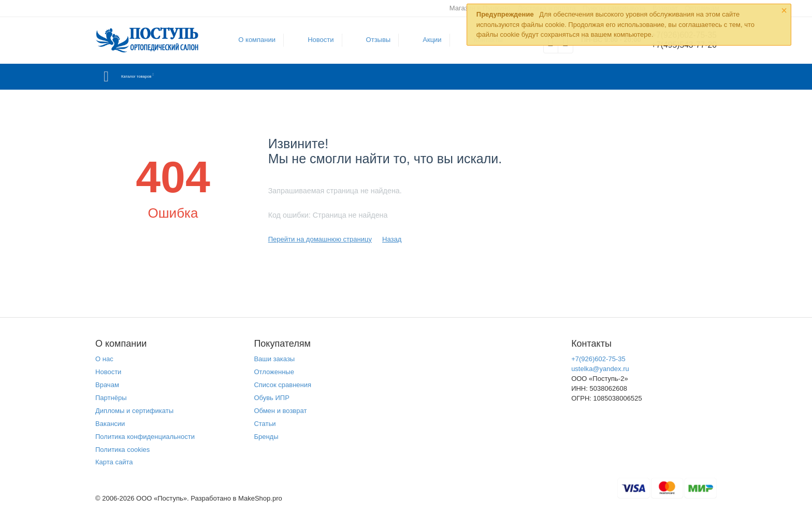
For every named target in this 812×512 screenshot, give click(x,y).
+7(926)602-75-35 (598, 359)
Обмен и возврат (280, 411)
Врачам (107, 385)
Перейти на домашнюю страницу (320, 239)
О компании (252, 40)
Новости (316, 40)
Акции (427, 40)
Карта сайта (114, 462)
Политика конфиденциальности (145, 437)
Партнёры (111, 398)
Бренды (266, 437)
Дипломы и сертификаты (134, 411)
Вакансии (110, 424)
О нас (104, 359)
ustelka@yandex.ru (600, 369)
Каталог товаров (157, 77)
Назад (392, 239)
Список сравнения (282, 385)
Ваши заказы (274, 359)
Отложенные (274, 372)
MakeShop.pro (260, 498)
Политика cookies (122, 450)
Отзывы (373, 40)
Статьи (265, 424)
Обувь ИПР (272, 398)
